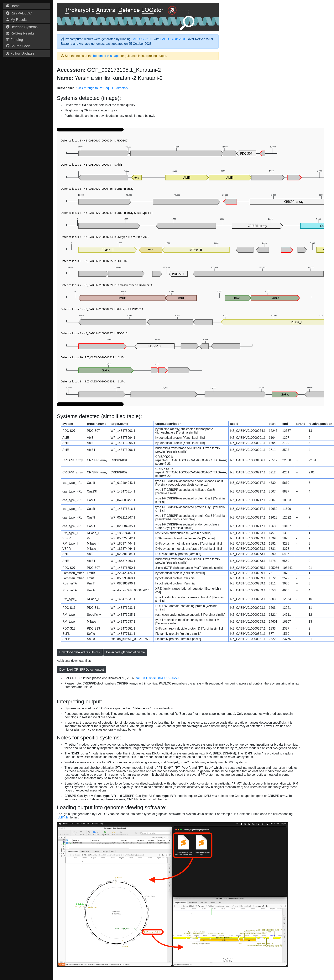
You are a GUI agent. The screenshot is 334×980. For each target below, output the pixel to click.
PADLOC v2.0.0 (142, 39)
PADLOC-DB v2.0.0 (174, 39)
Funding (14, 40)
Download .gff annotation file (125, 652)
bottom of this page (106, 56)
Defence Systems (22, 27)
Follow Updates (20, 53)
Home (13, 6)
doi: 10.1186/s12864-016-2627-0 (158, 678)
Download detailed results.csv (80, 652)
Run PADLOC (19, 13)
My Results (17, 20)
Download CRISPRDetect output (82, 670)
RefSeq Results (20, 33)
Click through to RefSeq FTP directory (102, 88)
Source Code (18, 46)
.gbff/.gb (62, 817)
